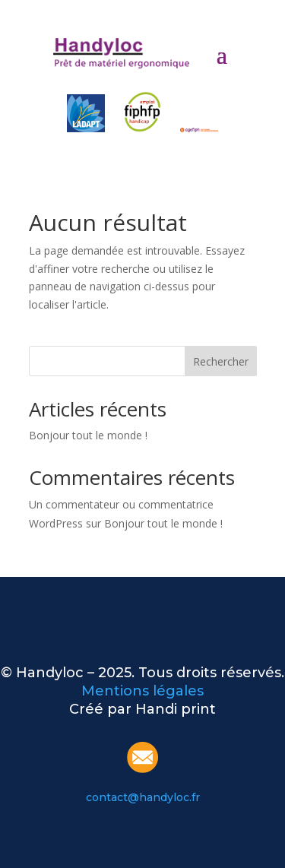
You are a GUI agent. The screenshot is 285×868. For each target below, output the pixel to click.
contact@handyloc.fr (143, 797)
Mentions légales (142, 691)
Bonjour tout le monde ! (88, 435)
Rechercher (221, 361)
